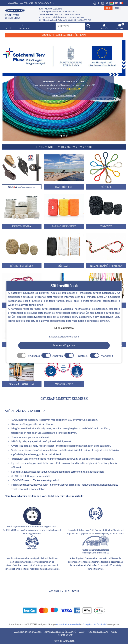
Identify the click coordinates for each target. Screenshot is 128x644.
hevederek (30, 454)
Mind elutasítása (64, 328)
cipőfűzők (17, 454)
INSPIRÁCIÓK (65, 635)
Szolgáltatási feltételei (95, 624)
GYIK (114, 632)
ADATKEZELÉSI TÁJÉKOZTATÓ (61, 632)
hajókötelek (101, 450)
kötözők (114, 450)
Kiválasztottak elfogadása (64, 337)
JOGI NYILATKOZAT (98, 632)
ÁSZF (82, 632)
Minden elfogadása (64, 345)
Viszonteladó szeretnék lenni (64, 35)
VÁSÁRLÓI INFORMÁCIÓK (28, 632)
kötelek (78, 450)
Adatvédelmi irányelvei (68, 624)
